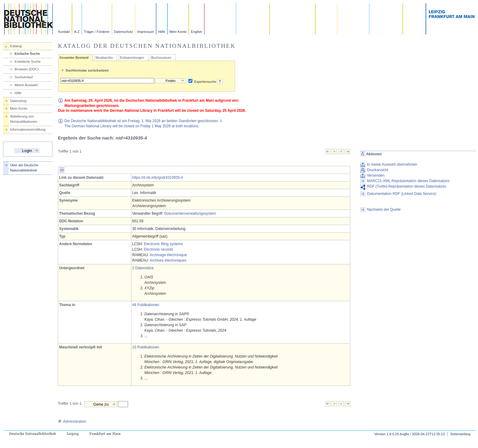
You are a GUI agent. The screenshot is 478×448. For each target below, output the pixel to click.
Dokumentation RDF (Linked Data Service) (402, 194)
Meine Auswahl (26, 85)
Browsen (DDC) (27, 69)
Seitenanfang (460, 434)
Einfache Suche (27, 54)
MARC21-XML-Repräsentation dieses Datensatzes (408, 181)
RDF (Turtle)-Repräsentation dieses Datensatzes (407, 186)
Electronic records (159, 249)
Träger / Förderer (97, 32)
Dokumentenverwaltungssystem (190, 213)
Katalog (16, 46)
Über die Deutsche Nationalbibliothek (24, 168)
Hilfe (162, 32)
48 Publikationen (146, 305)
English (196, 32)
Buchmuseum (161, 58)
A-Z (77, 32)
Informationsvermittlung (28, 129)
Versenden (376, 175)
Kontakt (64, 32)
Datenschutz (123, 32)
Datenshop (18, 101)
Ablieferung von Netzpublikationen (24, 119)
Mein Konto (178, 32)
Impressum (146, 32)
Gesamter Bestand (74, 58)
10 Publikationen (146, 347)
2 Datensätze (143, 268)
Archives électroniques (168, 260)
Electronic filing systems (163, 244)
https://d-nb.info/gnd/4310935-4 (158, 178)
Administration (72, 422)
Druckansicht (378, 170)
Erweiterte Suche (28, 62)
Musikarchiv (104, 58)
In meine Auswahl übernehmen (392, 164)
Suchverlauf (24, 77)
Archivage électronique (168, 255)
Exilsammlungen (132, 58)
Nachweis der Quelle (384, 210)
